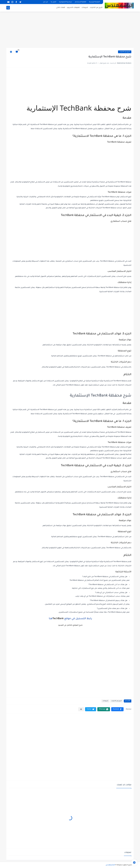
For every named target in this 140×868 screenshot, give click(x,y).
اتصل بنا (53, 2)
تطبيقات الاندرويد (73, 8)
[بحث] (8, 8)
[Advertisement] (70, 30)
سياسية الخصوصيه (66, 2)
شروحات (85, 8)
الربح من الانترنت (96, 8)
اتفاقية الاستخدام (81, 2)
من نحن (45, 2)
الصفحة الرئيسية (94, 2)
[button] (117, 709)
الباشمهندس (110, 865)
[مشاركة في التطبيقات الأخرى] (81, 709)
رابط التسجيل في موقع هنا (70, 619)
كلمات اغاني (61, 8)
